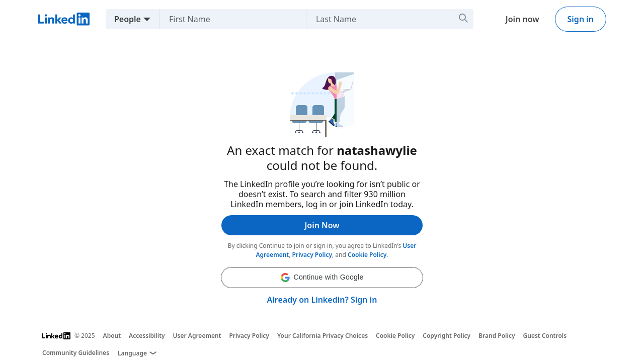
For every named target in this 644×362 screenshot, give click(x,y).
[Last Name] (376, 19)
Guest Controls (545, 336)
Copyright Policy (447, 336)
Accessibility (147, 336)
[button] (322, 278)
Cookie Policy (367, 255)
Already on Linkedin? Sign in (322, 300)
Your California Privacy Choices (323, 336)
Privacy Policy (312, 255)
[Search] (463, 19)
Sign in (581, 19)
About (112, 336)
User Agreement (197, 336)
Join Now (322, 225)
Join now (522, 19)
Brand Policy (497, 336)
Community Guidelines (76, 353)
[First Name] (229, 19)
